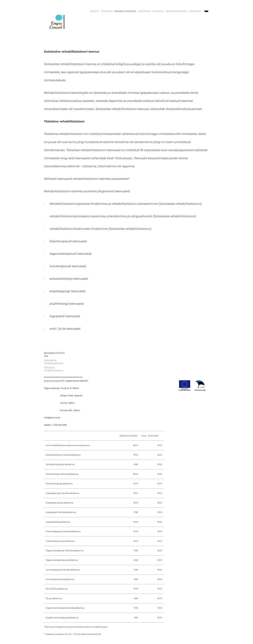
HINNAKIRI (195, 11)
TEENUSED (107, 11)
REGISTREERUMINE (177, 11)
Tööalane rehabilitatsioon (54, 369)
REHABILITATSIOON (125, 11)
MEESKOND (144, 11)
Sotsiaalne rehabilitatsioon (54, 362)
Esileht (94, 11)
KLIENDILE (158, 11)
